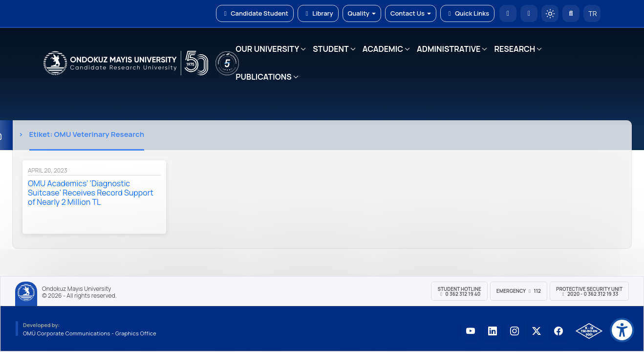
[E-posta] (529, 13)
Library (318, 13)
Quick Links (467, 13)
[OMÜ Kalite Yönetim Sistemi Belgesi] (589, 331)
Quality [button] (362, 13)
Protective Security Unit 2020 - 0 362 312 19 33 (589, 291)
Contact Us (411, 13)
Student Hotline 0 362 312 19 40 (459, 291)
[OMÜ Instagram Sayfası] (515, 331)
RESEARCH (515, 49)
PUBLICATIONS (263, 77)
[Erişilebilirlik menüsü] (622, 330)
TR (592, 13)
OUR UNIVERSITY (267, 49)
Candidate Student (255, 13)
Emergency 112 (519, 291)
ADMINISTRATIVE (449, 49)
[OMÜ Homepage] (508, 13)
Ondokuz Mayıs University (76, 289)
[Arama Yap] (571, 13)
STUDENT (331, 49)
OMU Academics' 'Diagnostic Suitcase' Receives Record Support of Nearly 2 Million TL (91, 193)
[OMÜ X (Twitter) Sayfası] (537, 331)
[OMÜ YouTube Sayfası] (471, 331)
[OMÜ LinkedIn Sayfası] (493, 331)
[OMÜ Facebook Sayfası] (558, 331)
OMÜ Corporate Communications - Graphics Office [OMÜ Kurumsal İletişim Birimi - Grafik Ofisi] (90, 333)
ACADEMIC (383, 49)
